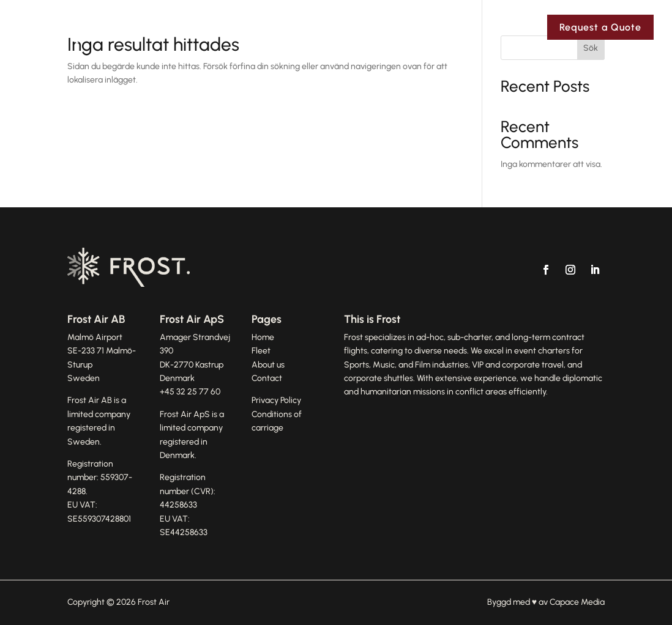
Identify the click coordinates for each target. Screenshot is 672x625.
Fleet (457, 28)
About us (268, 365)
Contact (514, 28)
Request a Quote (600, 27)
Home (263, 337)
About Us (396, 28)
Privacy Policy (276, 400)
